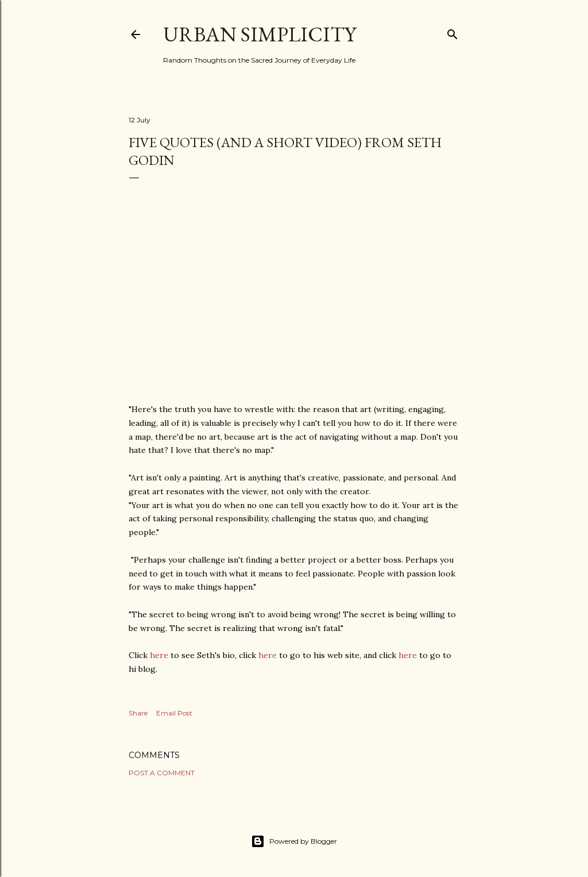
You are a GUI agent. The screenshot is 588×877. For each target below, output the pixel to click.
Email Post (174, 713)
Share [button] (138, 713)
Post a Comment (162, 773)
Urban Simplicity (260, 34)
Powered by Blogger (294, 841)
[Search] (452, 32)
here (159, 655)
